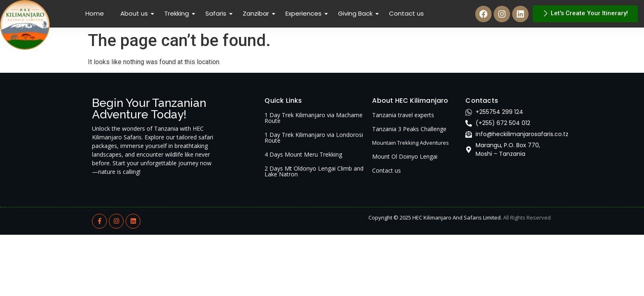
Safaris (217, 13)
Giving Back (356, 13)
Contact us (406, 13)
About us (135, 13)
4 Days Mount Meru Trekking (303, 154)
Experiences (304, 13)
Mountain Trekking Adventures (411, 143)
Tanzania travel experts (403, 115)
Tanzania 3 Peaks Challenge (409, 129)
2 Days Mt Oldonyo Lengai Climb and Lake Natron (314, 171)
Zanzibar (257, 13)
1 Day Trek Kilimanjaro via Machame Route (314, 118)
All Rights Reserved (527, 217)
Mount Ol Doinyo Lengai (405, 156)
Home (95, 13)
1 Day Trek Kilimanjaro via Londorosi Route (314, 138)
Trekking (177, 13)
